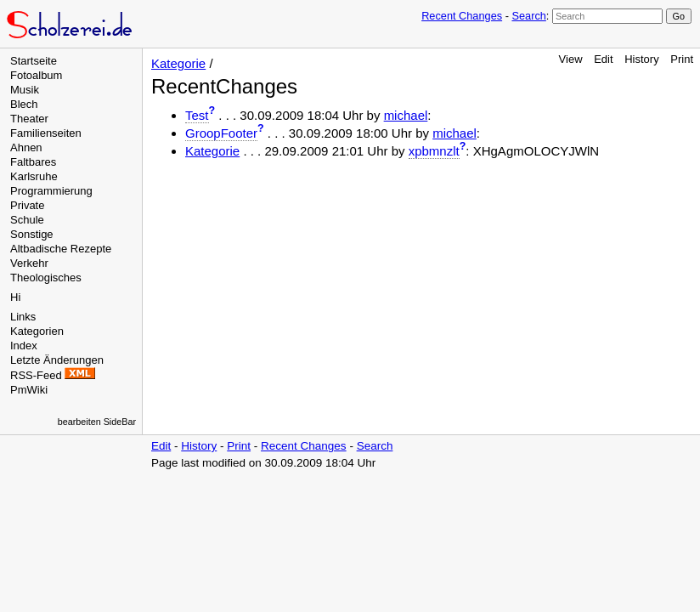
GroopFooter (221, 133)
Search (528, 16)
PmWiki (29, 390)
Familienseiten (46, 133)
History (641, 59)
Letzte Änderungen (57, 360)
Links (23, 317)
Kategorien (37, 331)
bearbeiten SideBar (97, 422)
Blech (24, 104)
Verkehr (29, 263)
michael (406, 115)
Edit (603, 59)
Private (27, 205)
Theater (29, 119)
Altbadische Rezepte (61, 249)
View (571, 59)
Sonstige (32, 234)
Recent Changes (462, 16)
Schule (27, 220)
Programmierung (51, 191)
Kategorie (178, 63)
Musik (25, 90)
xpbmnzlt (434, 151)
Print (682, 59)
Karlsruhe (34, 176)
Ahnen (26, 147)
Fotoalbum (36, 75)
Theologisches (46, 278)
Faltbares (33, 162)
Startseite (34, 61)
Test (197, 115)
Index (24, 346)
